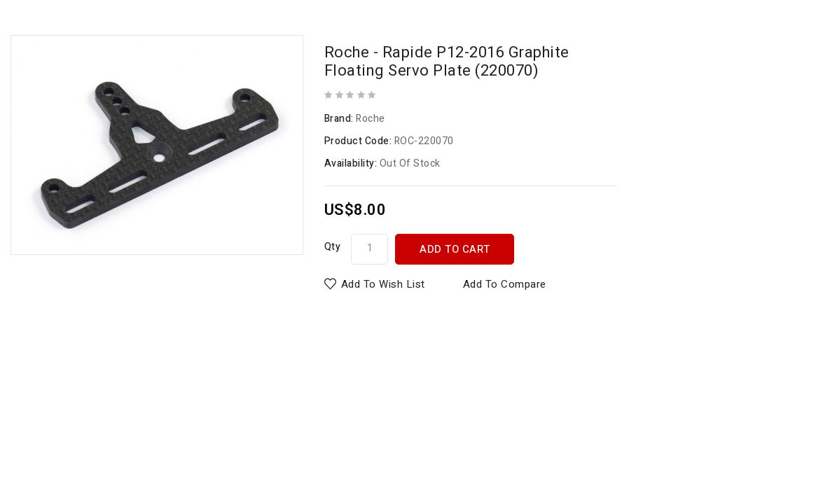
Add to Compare (505, 284)
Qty (333, 247)
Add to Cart (455, 249)
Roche (371, 119)
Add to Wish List (383, 284)
